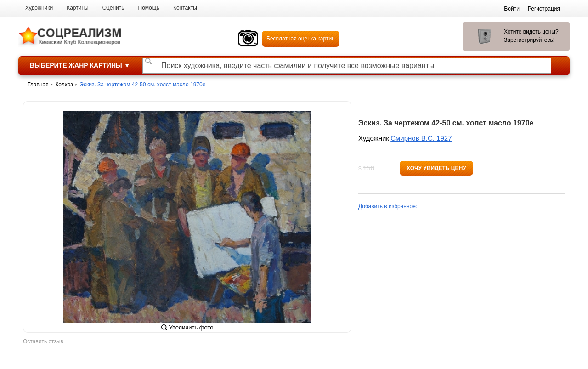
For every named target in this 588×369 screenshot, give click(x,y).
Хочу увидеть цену (436, 168)
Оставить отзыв (43, 342)
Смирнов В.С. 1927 (421, 138)
